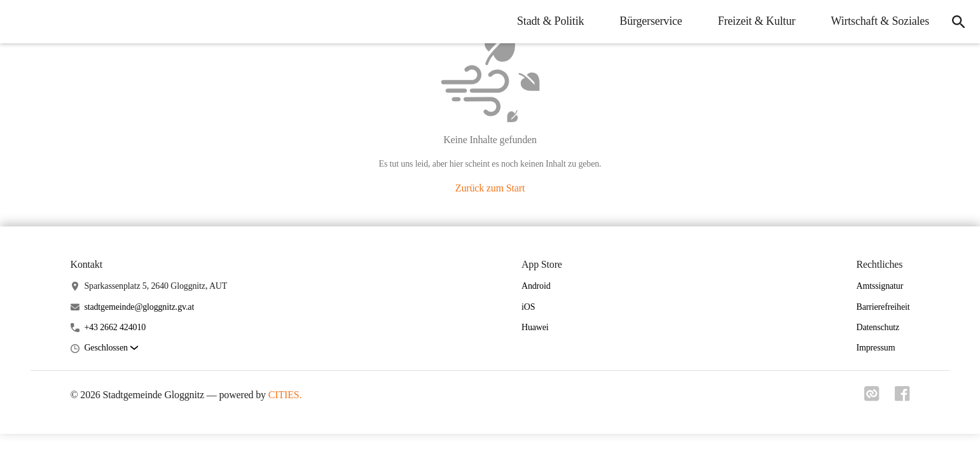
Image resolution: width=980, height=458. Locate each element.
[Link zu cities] (872, 398)
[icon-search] (958, 22)
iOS (528, 307)
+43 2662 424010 (115, 327)
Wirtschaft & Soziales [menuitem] (880, 21)
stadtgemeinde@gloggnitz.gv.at (139, 307)
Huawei (535, 327)
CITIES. (285, 395)
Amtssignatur (880, 286)
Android (536, 286)
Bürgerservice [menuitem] (651, 21)
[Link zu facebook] (902, 398)
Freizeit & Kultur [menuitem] (757, 21)
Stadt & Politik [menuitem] (550, 21)
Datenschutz (878, 327)
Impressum (875, 348)
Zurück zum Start (490, 188)
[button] (111, 348)
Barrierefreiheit (883, 307)
